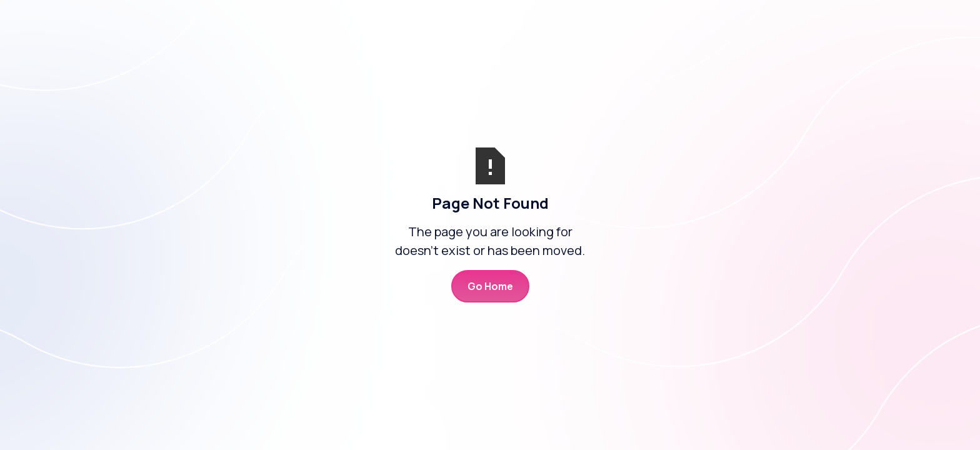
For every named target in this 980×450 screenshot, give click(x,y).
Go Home (490, 286)
